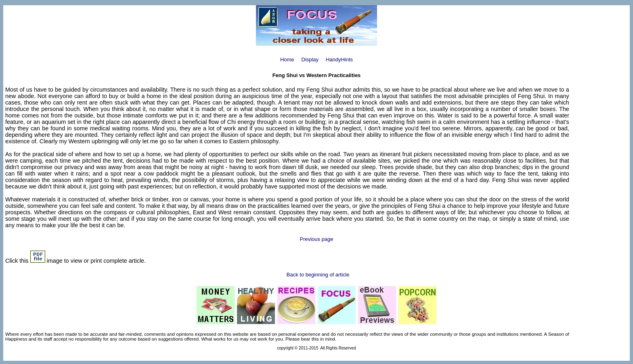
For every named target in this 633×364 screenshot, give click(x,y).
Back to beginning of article (318, 275)
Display (310, 60)
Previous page (317, 239)
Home (287, 60)
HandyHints (339, 60)
